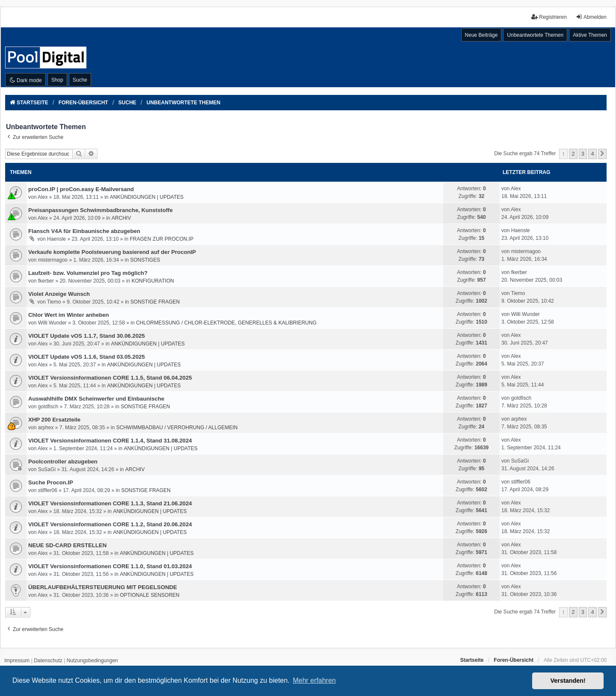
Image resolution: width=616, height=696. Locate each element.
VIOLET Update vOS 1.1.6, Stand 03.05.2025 (87, 357)
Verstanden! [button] (568, 681)
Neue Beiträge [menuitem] (481, 35)
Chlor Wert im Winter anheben (69, 315)
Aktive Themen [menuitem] (590, 35)
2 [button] (573, 154)
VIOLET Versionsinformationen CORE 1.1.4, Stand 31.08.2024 (110, 441)
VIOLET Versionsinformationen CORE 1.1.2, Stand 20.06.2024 (110, 524)
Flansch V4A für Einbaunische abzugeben (84, 231)
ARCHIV (121, 218)
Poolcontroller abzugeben (63, 462)
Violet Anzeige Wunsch (59, 294)
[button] (602, 154)
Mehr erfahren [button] (314, 680)
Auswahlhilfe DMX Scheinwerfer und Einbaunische (96, 399)
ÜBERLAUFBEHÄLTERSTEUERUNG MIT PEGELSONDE (103, 587)
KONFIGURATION (153, 281)
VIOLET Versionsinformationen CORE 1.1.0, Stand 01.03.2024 (110, 566)
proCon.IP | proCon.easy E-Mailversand (81, 189)
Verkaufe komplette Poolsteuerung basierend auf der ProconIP (112, 252)
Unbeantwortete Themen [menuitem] (535, 35)
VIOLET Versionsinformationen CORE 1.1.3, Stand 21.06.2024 (110, 503)
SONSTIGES (145, 260)
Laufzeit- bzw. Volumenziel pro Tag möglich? (88, 273)
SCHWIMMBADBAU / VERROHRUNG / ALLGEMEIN (177, 428)
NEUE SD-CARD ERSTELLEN (67, 545)
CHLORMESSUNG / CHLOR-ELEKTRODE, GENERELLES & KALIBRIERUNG (226, 323)
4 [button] (592, 154)
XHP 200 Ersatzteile (54, 420)
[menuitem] (17, 661)
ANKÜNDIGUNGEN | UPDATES (147, 197)
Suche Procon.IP (51, 482)
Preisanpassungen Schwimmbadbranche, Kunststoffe (101, 210)
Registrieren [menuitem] (549, 17)
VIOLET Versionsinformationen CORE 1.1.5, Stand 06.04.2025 (110, 378)
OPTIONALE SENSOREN (150, 595)
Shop (57, 80)
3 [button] (583, 154)
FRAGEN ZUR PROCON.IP (162, 239)
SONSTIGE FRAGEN (155, 302)
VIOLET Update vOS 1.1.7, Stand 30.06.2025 (87, 336)
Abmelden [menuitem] (591, 17)
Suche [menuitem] (80, 80)
